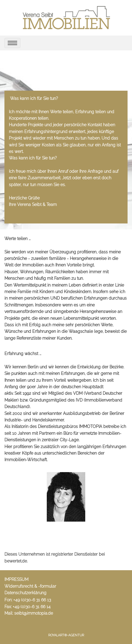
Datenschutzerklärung (25, 593)
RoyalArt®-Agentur (66, 635)
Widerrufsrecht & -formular (30, 586)
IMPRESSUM (16, 579)
